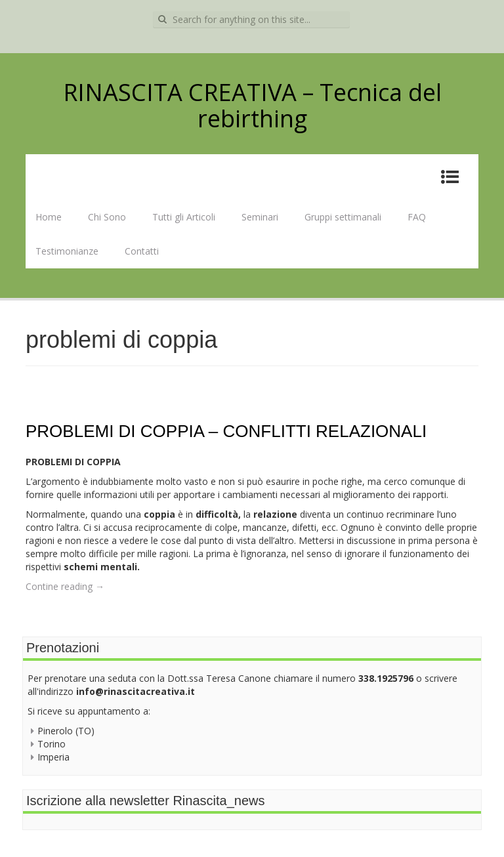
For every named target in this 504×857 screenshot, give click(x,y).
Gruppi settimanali (343, 217)
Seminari (260, 217)
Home (49, 217)
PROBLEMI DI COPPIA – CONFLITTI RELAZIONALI (226, 431)
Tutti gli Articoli (184, 217)
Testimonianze (67, 251)
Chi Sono (107, 217)
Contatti (142, 251)
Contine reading (65, 586)
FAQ (417, 217)
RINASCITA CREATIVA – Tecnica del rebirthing (252, 105)
